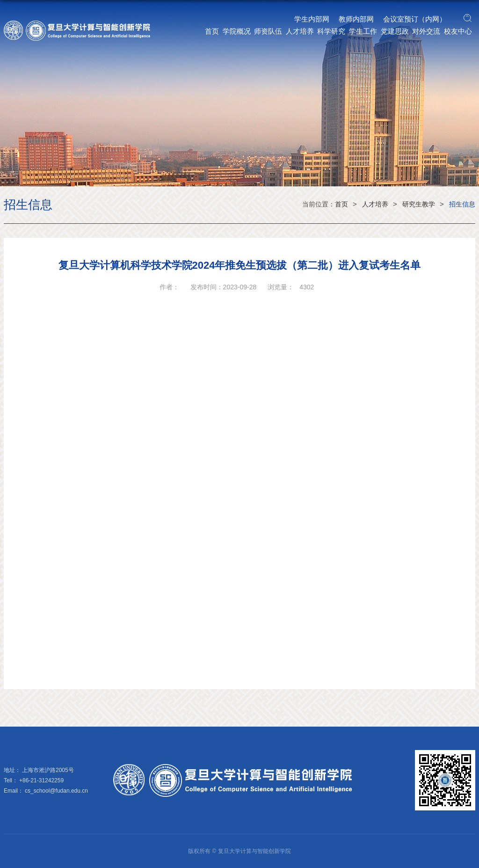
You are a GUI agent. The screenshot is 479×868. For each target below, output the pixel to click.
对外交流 (426, 31)
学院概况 (237, 31)
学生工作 (363, 31)
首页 (212, 31)
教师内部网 (356, 19)
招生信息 (462, 204)
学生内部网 (312, 19)
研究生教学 (419, 204)
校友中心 (458, 31)
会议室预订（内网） (415, 19)
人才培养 (300, 31)
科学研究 (331, 31)
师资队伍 (268, 31)
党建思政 (395, 31)
